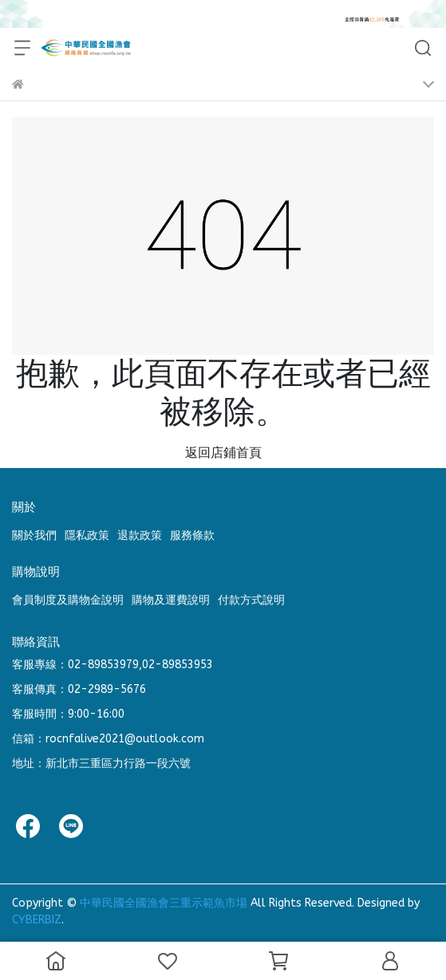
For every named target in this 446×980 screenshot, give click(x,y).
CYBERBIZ (37, 920)
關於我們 (34, 535)
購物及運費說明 (171, 600)
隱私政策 (87, 535)
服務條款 (192, 535)
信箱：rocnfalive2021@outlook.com (108, 739)
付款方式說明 (251, 600)
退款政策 (140, 535)
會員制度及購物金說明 (68, 600)
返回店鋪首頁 (223, 453)
